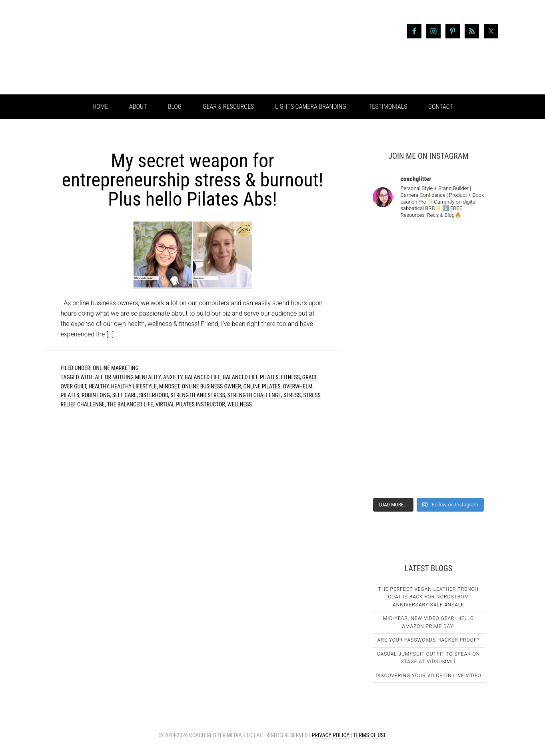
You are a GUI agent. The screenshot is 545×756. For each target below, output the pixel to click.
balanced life (203, 377)
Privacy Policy (331, 735)
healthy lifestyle (134, 386)
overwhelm (297, 386)
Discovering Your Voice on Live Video (428, 676)
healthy (98, 386)
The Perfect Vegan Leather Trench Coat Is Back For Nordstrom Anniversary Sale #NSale (428, 597)
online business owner (212, 386)
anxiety (173, 377)
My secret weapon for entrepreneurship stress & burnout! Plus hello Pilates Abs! (192, 180)
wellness (240, 404)
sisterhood (154, 395)
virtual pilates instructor (190, 404)
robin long (96, 395)
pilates (70, 395)
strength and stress (198, 395)
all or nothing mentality (128, 377)
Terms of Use (370, 735)
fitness (290, 377)
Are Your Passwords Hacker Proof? (428, 640)
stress (292, 395)
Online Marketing (116, 368)
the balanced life (130, 404)
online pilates (262, 386)
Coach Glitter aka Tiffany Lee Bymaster (109, 47)
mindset (169, 386)
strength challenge (254, 395)
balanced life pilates (251, 377)
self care (125, 395)
